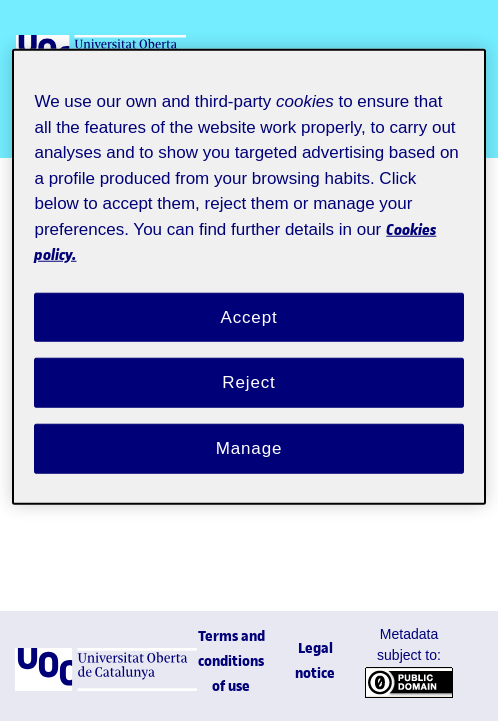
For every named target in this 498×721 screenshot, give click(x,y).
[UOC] (106, 686)
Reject (249, 362)
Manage (249, 428)
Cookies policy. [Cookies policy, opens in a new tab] (108, 232)
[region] (248, 268)
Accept (249, 296)
